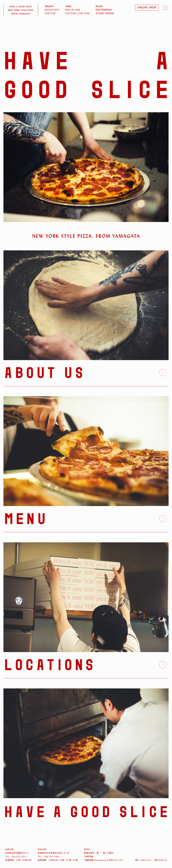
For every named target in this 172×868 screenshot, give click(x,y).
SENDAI (161, 860)
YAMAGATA (143, 860)
